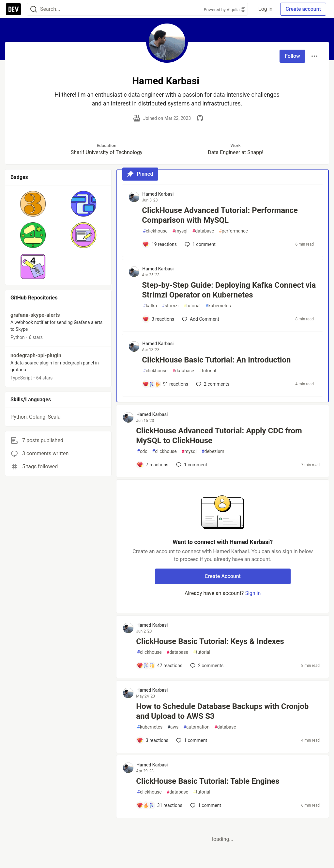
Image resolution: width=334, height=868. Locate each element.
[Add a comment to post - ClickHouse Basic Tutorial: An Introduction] (165, 384)
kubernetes (218, 306)
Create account (303, 9)
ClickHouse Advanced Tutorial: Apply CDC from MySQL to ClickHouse (219, 436)
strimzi (170, 306)
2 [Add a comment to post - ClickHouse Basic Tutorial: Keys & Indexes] (206, 666)
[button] (33, 204)
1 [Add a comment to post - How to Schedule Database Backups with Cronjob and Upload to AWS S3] (191, 740)
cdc (142, 451)
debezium (213, 451)
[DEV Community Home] (13, 9)
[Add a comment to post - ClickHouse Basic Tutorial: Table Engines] (159, 805)
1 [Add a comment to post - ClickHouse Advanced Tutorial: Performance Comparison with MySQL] (199, 244)
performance (233, 231)
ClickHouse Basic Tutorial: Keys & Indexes (210, 641)
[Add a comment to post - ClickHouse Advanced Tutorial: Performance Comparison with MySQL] (160, 244)
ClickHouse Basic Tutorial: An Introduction (216, 360)
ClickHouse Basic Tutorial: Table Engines (208, 781)
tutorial (192, 306)
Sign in (253, 593)
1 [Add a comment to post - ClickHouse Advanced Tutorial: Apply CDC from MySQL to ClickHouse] (191, 465)
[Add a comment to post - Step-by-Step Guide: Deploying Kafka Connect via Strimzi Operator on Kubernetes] (158, 319)
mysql (180, 231)
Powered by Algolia (225, 10)
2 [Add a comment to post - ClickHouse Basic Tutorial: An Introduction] (212, 384)
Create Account (223, 576)
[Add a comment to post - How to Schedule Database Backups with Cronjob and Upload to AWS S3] (152, 740)
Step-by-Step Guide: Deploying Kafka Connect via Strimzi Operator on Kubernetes (229, 290)
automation (196, 727)
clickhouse (155, 231)
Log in (265, 9)
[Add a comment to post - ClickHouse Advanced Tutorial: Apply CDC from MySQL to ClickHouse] (152, 465)
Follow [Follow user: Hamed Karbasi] (292, 56)
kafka (150, 306)
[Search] (34, 9)
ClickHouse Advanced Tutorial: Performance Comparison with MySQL (220, 215)
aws (173, 727)
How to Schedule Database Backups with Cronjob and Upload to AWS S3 (222, 711)
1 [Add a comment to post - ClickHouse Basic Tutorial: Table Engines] (205, 805)
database (203, 231)
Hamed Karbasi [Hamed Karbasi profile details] (158, 194)
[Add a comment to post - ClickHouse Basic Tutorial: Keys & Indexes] (159, 666)
